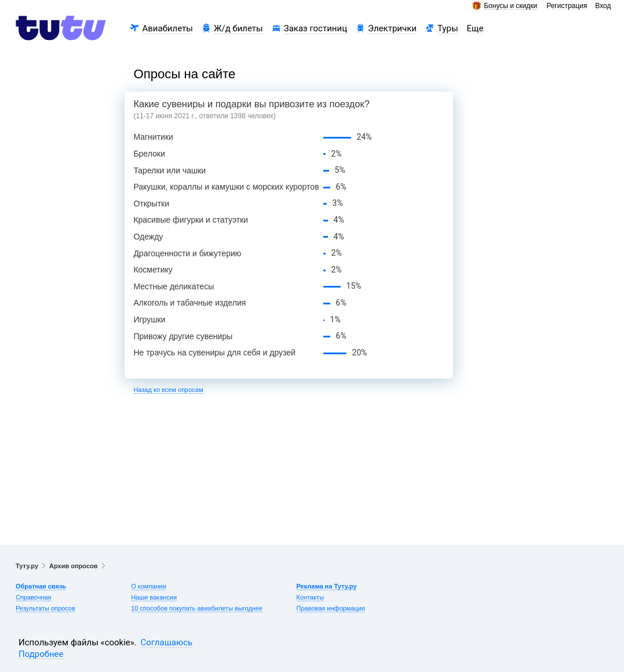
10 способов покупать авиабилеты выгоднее (197, 608)
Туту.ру (27, 566)
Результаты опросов (45, 608)
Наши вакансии (154, 597)
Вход (603, 6)
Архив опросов (73, 566)
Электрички (392, 28)
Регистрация (567, 6)
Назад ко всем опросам (168, 390)
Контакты (311, 597)
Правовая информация (331, 608)
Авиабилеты (167, 28)
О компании (149, 586)
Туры (448, 28)
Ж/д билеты (238, 28)
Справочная (34, 597)
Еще (475, 28)
